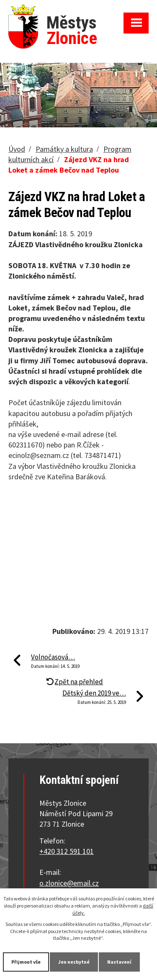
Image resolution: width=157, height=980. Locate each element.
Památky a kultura (64, 149)
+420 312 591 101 (67, 851)
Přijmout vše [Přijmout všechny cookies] (26, 962)
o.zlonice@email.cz (69, 883)
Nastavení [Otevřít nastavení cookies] (119, 962)
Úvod (17, 149)
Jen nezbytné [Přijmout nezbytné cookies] (74, 962)
